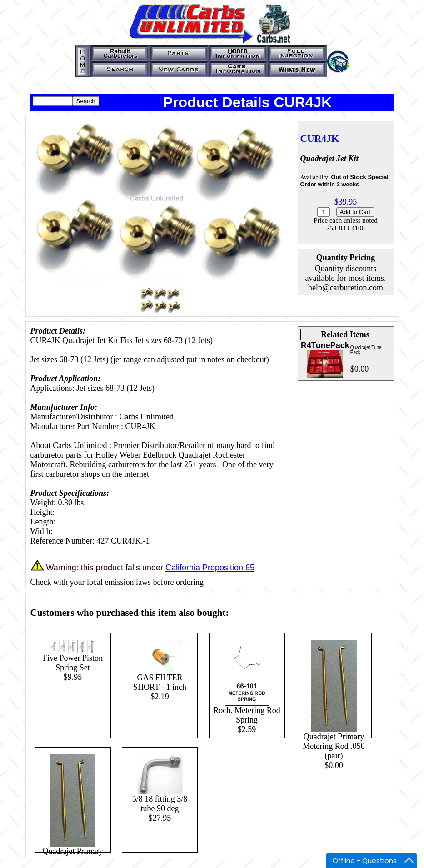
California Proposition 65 (210, 568)
